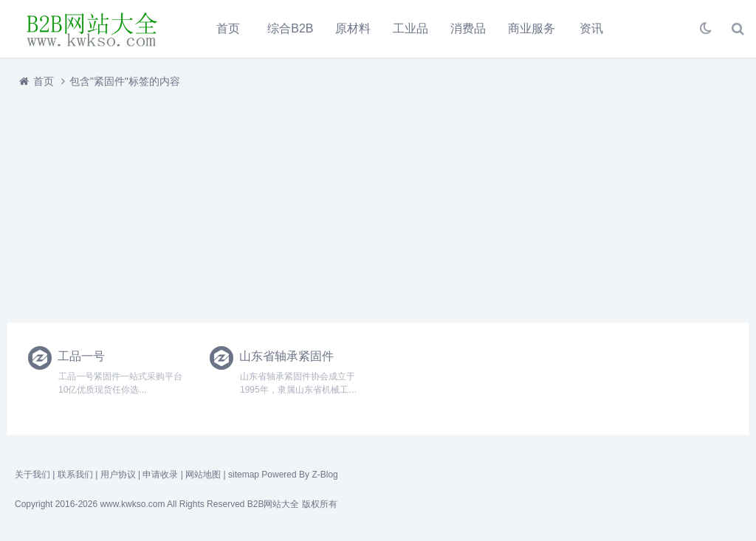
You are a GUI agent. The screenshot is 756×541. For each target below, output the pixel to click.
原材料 (353, 28)
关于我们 (32, 475)
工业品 (410, 28)
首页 (228, 28)
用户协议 (118, 475)
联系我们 (75, 475)
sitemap (244, 475)
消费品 (468, 28)
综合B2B (290, 28)
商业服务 (532, 28)
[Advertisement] (378, 201)
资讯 (591, 28)
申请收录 (160, 475)
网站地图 (203, 475)
